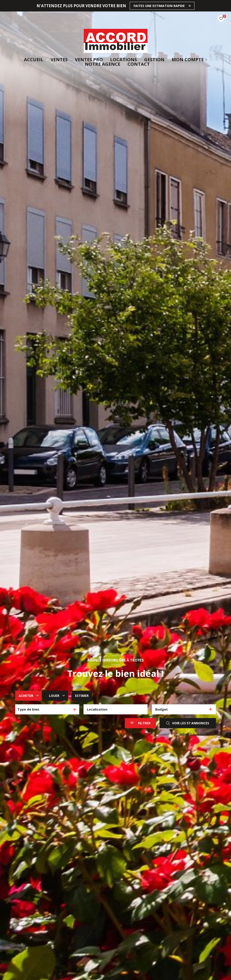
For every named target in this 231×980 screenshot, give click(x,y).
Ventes (59, 60)
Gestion (154, 60)
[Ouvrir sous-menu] (206, 60)
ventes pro (89, 60)
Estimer (82, 696)
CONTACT (139, 64)
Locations (124, 60)
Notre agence (103, 64)
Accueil (34, 60)
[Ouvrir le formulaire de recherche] (140, 723)
